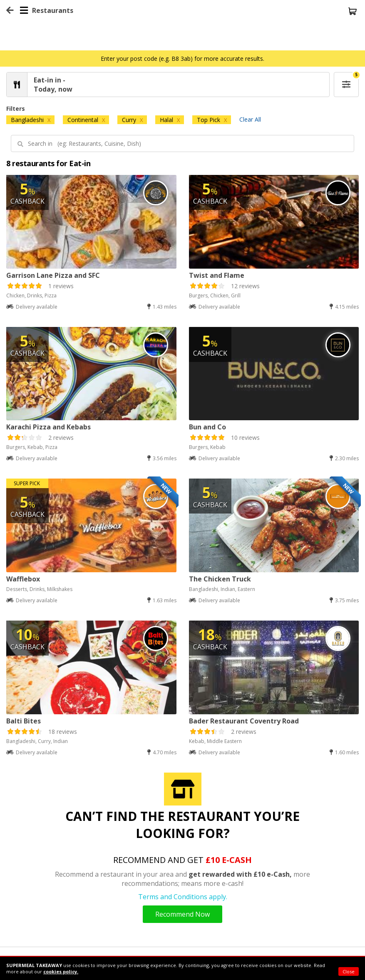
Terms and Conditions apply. (183, 897)
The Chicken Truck (220, 579)
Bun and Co (207, 427)
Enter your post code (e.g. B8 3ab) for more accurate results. (182, 59)
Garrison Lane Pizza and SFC (53, 275)
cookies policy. (61, 971)
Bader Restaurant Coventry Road (244, 721)
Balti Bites (24, 721)
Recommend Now (182, 914)
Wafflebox (23, 579)
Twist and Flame (217, 275)
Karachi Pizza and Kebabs (48, 427)
